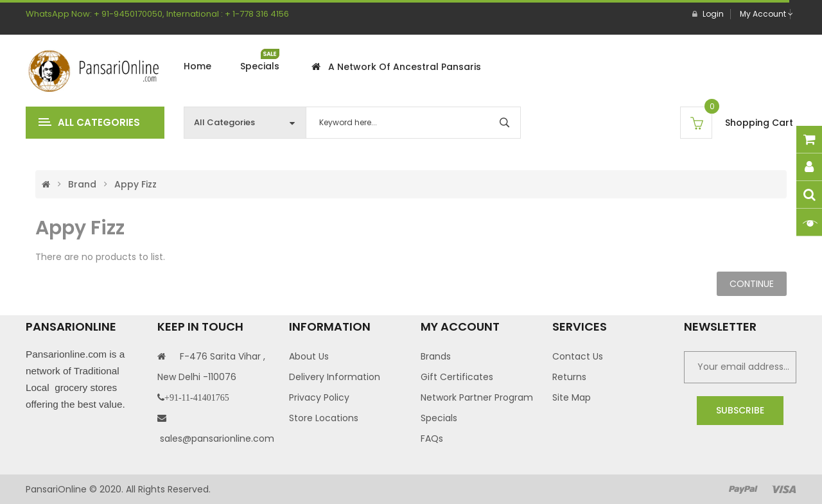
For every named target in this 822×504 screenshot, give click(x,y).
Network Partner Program (477, 397)
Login (708, 14)
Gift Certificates (457, 377)
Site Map (572, 397)
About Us (309, 356)
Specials (439, 418)
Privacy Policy (319, 397)
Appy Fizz (136, 184)
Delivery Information (335, 377)
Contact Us (578, 356)
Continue (752, 284)
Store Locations (324, 418)
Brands (436, 356)
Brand (82, 184)
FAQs (432, 439)
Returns (569, 377)
